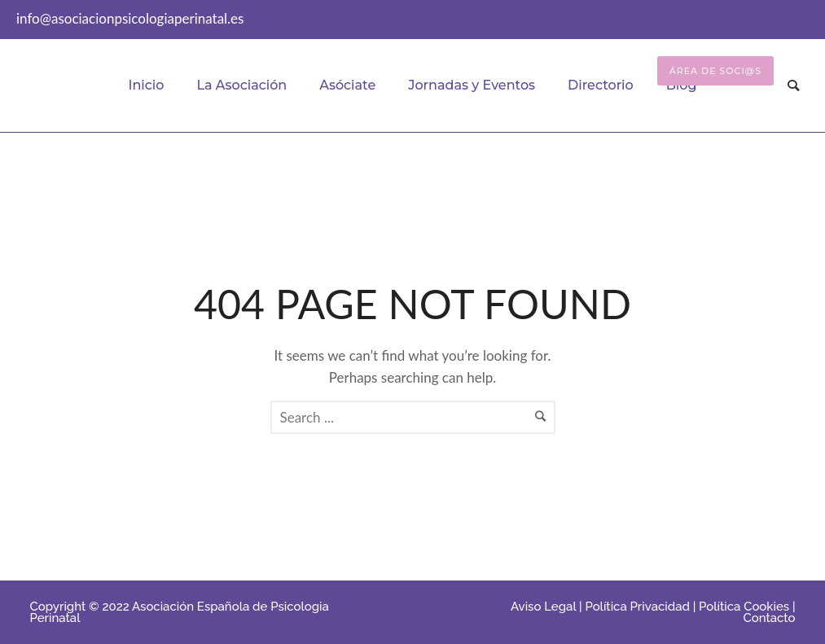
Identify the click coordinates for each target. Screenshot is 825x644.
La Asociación (241, 85)
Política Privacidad (637, 607)
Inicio (146, 85)
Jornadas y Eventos (472, 85)
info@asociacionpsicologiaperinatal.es (130, 18)
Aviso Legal (543, 607)
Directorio (601, 85)
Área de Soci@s (715, 71)
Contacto (769, 618)
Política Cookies (744, 607)
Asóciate (347, 85)
